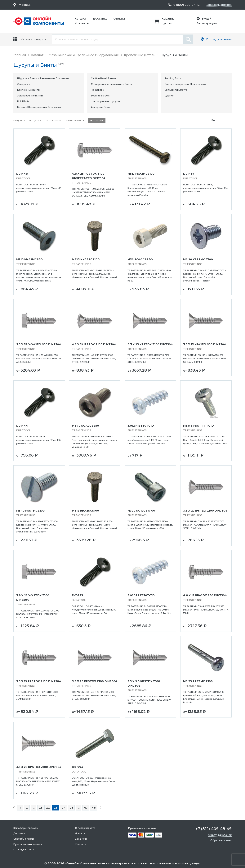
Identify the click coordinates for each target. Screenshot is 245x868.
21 (40, 808)
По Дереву (97, 90)
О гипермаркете (85, 828)
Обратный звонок (220, 835)
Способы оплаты (24, 839)
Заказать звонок (219, 5)
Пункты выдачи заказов (28, 844)
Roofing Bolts (173, 78)
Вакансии (81, 839)
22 (48, 808)
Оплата (119, 19)
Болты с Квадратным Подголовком (186, 84)
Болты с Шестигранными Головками (39, 107)
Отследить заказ (219, 39)
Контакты (82, 23)
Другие (169, 96)
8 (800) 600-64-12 (187, 5)
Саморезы (23, 84)
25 (71, 808)
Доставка (100, 19)
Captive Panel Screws (103, 78)
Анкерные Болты (101, 107)
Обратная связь (221, 840)
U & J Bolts (23, 101)
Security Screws (100, 96)
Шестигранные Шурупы (105, 101)
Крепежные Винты (29, 90)
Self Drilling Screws (176, 90)
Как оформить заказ (26, 828)
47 (86, 808)
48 (94, 808)
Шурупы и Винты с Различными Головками (43, 78)
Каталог (81, 19)
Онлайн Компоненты (83, 863)
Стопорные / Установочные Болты (112, 84)
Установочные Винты (30, 96)
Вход (205, 19)
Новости (80, 833)
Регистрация (207, 23)
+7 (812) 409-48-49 (214, 829)
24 (64, 808)
